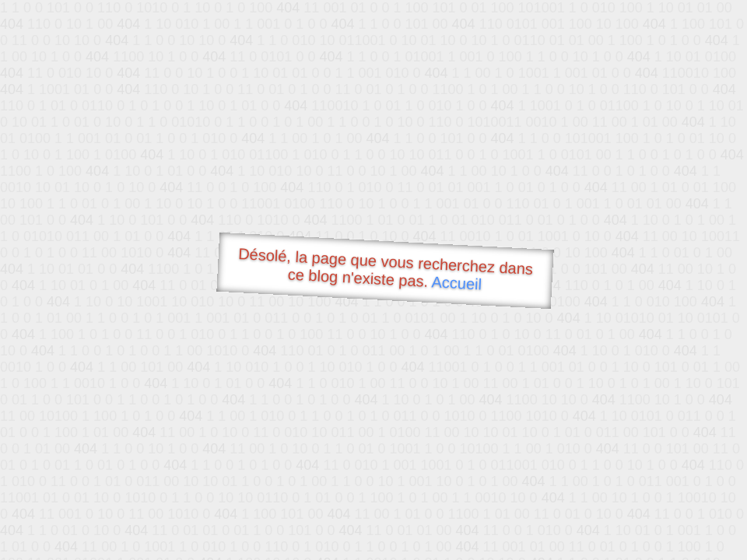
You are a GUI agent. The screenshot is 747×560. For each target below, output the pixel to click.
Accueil (457, 283)
